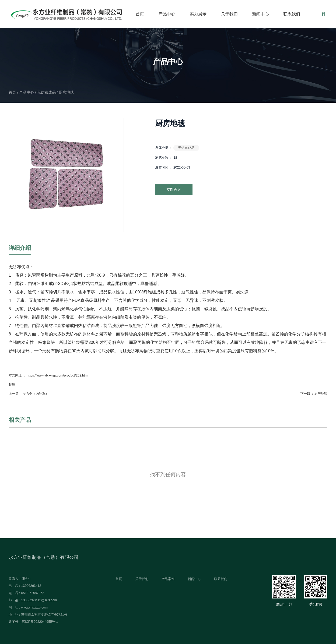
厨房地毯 (321, 394)
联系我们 (292, 14)
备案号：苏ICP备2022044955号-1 (33, 622)
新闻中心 (260, 14)
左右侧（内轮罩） (36, 394)
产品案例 (168, 579)
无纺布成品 (46, 92)
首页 (140, 14)
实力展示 (198, 14)
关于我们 (229, 14)
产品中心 (167, 14)
